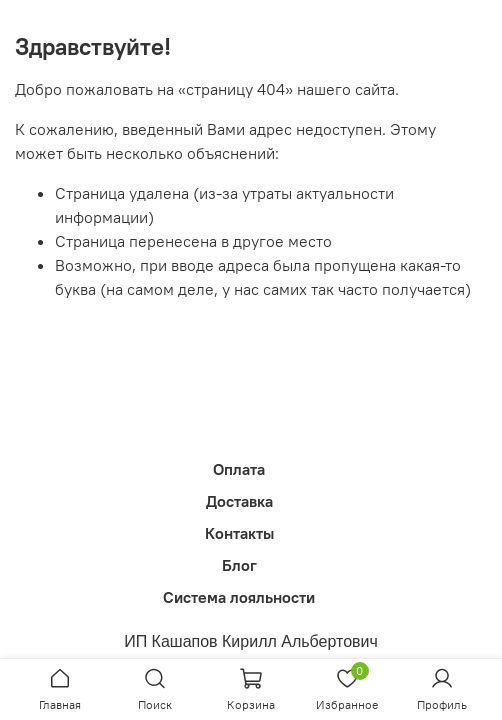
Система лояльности (239, 597)
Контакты (239, 533)
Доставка (239, 501)
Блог (239, 565)
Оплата (239, 469)
